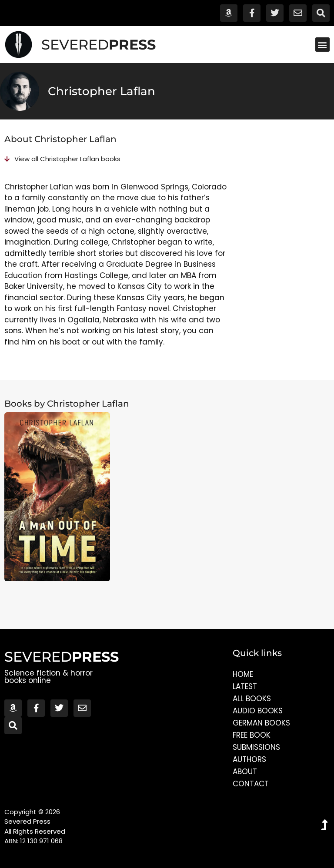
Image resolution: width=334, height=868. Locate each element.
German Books (261, 723)
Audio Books (258, 711)
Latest (245, 686)
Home (243, 674)
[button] (322, 45)
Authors (249, 759)
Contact (251, 784)
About (245, 772)
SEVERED (99, 45)
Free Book (252, 735)
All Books (252, 699)
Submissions (256, 747)
